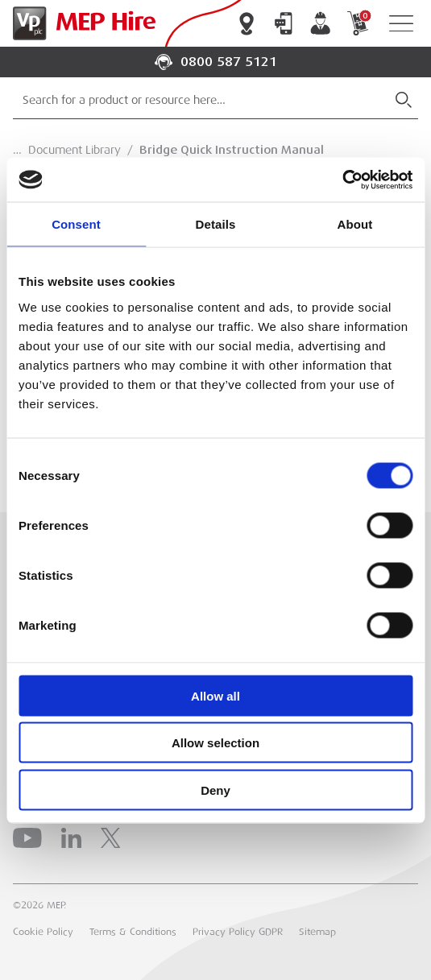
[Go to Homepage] (81, 23)
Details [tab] (216, 224)
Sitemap (317, 932)
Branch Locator (247, 23)
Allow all (215, 695)
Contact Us (284, 23)
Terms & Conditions (133, 932)
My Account (321, 23)
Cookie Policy (43, 932)
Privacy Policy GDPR (238, 932)
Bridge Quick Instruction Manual (232, 150)
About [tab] (355, 224)
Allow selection (215, 743)
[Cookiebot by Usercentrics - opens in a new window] (342, 180)
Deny (215, 790)
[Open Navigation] (401, 24)
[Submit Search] (404, 100)
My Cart (358, 23)
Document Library (75, 150)
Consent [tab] (76, 224)
